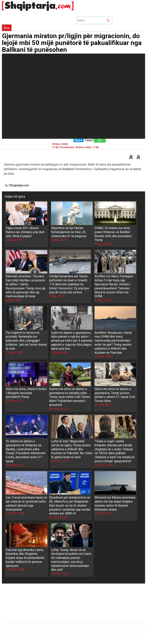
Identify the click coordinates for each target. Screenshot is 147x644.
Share (78, 140)
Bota (7, 28)
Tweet (89, 140)
